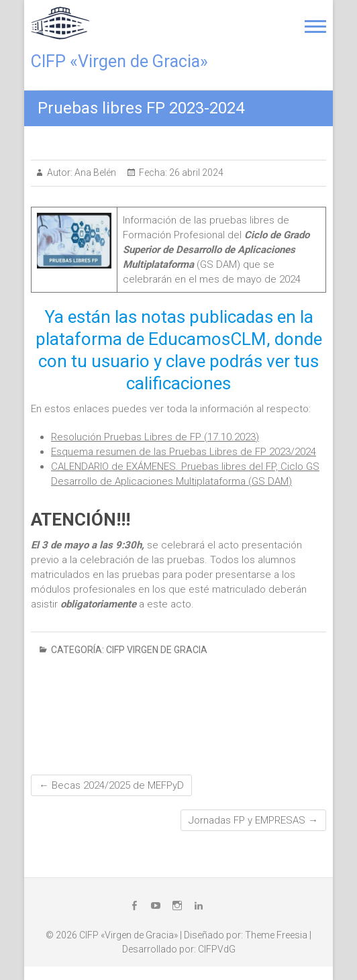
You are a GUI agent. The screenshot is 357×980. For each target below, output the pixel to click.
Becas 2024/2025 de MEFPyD (111, 785)
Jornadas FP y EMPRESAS (253, 820)
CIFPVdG (217, 949)
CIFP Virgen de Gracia (157, 650)
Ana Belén (94, 173)
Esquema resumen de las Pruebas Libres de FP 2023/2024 (184, 452)
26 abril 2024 (195, 173)
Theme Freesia (276, 935)
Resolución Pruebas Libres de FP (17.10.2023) (155, 437)
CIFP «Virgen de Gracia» (119, 61)
